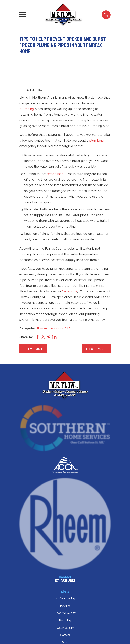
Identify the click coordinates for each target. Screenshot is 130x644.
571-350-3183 (65, 581)
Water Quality (65, 628)
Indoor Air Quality (65, 613)
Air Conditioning (65, 598)
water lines (55, 174)
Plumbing (42, 328)
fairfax (69, 328)
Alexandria (69, 291)
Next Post (96, 349)
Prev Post (33, 349)
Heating (65, 606)
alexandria (57, 328)
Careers (65, 635)
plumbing (27, 109)
